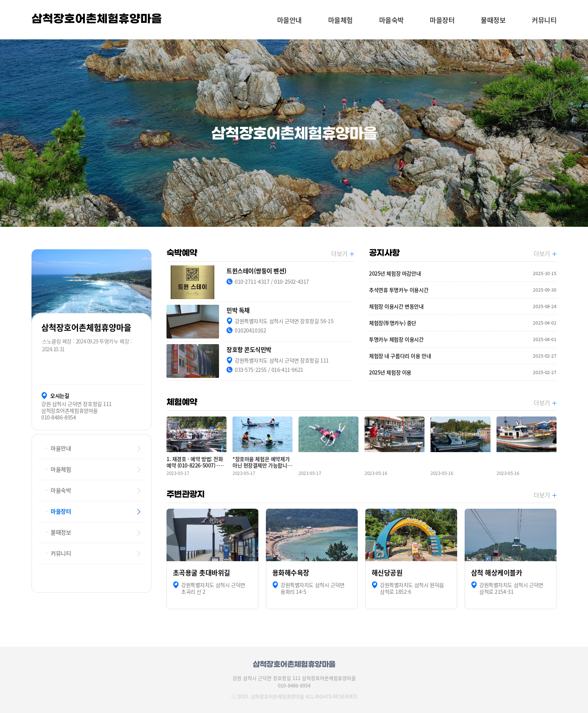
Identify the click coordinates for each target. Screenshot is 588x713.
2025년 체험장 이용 (463, 372)
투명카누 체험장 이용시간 (463, 339)
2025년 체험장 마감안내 (463, 273)
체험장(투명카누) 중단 (463, 323)
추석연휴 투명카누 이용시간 (463, 290)
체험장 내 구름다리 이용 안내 (463, 356)
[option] (294, 133)
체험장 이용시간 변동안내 (463, 306)
